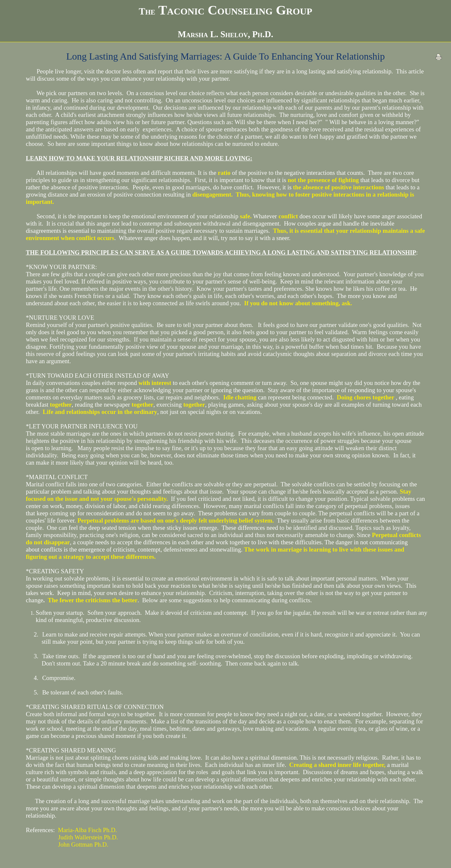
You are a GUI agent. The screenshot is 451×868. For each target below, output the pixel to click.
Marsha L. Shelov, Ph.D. (225, 34)
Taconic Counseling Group (226, 10)
